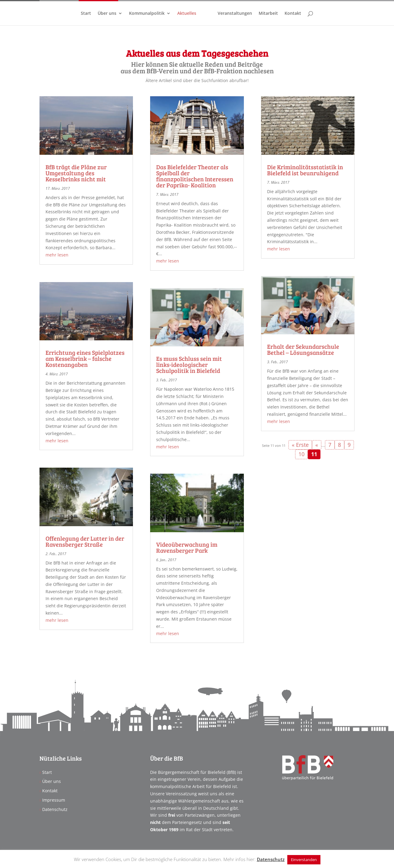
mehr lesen (57, 255)
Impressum (54, 800)
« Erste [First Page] (300, 445)
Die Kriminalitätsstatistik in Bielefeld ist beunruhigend (305, 170)
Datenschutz (55, 809)
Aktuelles (188, 14)
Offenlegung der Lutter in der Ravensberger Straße (85, 541)
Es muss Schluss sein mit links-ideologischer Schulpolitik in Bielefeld (189, 364)
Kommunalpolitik (148, 14)
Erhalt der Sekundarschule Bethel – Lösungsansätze (303, 349)
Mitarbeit (267, 14)
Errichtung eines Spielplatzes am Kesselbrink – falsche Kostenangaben (85, 358)
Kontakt (292, 14)
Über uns (108, 14)
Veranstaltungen (234, 14)
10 (301, 454)
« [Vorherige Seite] (317, 445)
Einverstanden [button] (304, 860)
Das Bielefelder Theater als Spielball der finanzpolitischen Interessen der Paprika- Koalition (195, 176)
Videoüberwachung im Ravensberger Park (187, 547)
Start (87, 14)
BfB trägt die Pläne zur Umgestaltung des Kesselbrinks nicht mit (76, 173)
